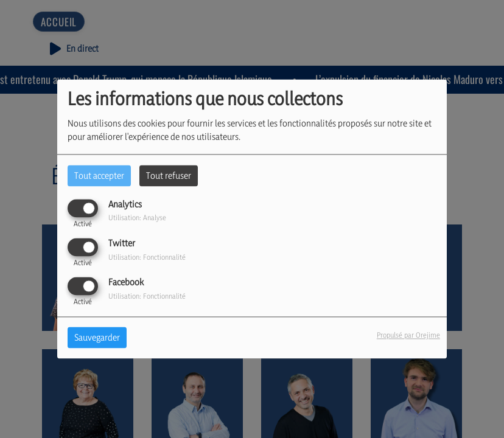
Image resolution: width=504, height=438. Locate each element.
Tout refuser (169, 176)
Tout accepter (99, 176)
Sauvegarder (97, 338)
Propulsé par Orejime (408, 335)
